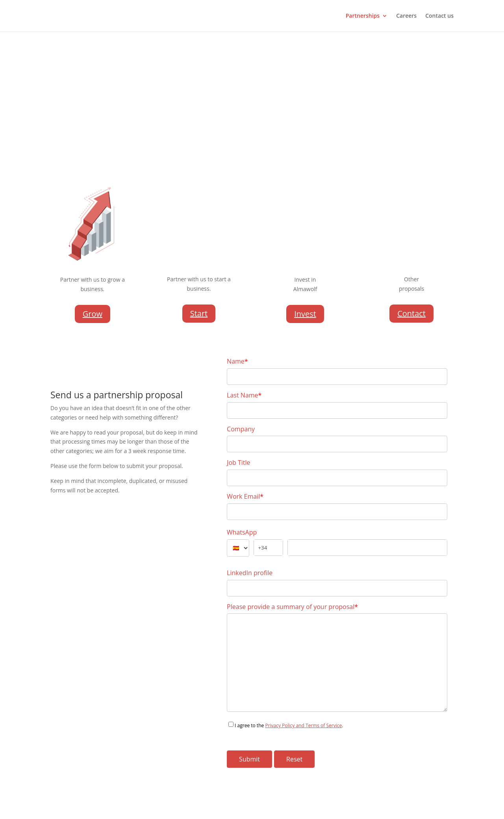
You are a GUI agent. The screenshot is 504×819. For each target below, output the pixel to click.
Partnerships (363, 16)
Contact (411, 313)
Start (199, 313)
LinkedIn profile (250, 573)
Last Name (244, 395)
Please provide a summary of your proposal (292, 607)
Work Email (245, 496)
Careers (406, 16)
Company (241, 429)
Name (237, 361)
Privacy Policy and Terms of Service (303, 725)
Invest (305, 314)
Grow (93, 314)
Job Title (238, 462)
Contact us (439, 16)
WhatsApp (242, 532)
